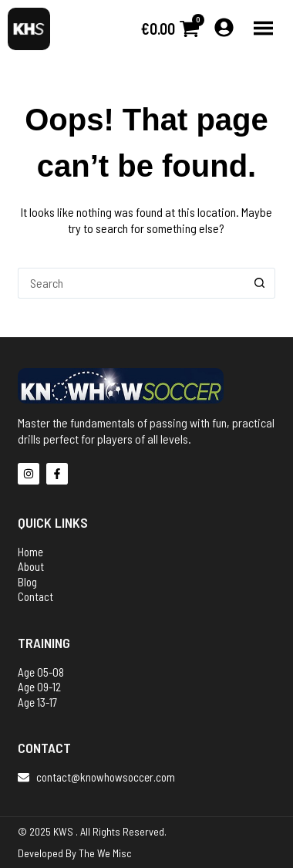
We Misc (115, 853)
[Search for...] (131, 283)
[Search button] (260, 283)
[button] (264, 29)
